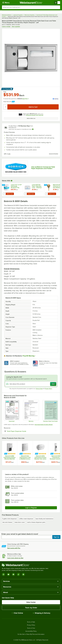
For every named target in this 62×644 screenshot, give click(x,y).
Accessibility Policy (31, 631)
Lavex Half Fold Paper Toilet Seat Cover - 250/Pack (37, 186)
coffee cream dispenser (26, 519)
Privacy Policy (49, 389)
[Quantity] (6, 107)
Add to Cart (10, 194)
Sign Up (56, 537)
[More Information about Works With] (12, 181)
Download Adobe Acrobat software (44, 425)
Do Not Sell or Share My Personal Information (31, 634)
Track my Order (31, 608)
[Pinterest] (23, 574)
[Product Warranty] (31, 411)
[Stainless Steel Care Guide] (50, 411)
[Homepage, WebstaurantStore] (31, 3)
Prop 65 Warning (28, 356)
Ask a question (16, 27)
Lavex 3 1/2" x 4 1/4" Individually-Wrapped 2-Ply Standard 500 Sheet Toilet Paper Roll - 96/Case (16, 186)
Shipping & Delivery (42, 613)
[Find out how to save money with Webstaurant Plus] (4, 185)
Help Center (31, 602)
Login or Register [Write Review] (31, 508)
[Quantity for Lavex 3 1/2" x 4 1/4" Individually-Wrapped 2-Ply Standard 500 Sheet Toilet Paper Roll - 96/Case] (4, 194)
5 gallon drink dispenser (10, 519)
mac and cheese (7, 522)
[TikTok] (18, 574)
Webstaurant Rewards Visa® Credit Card (35, 115)
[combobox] (31, 7)
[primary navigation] (6, 3)
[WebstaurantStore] (26, 565)
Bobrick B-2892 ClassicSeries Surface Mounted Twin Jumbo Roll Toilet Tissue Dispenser (40, 457)
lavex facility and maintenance (44, 519)
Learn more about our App (15, 558)
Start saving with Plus (14, 548)
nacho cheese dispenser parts (36, 522)
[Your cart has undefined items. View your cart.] (57, 3)
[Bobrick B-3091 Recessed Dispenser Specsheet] (12, 411)
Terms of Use (39, 389)
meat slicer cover (20, 522)
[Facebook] (13, 574)
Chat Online (17, 613)
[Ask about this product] (31, 384)
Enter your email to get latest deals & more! (20, 534)
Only (5, 92)
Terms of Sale (31, 622)
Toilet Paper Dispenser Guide (22, 431)
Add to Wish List (31, 118)
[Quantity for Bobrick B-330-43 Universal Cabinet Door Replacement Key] (47, 194)
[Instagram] (3, 574)
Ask (53, 384)
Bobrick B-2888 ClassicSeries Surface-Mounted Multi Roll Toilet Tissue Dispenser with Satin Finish (10, 457)
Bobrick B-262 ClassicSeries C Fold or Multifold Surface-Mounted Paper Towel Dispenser (25, 457)
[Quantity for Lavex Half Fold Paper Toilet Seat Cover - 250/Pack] (25, 194)
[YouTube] (8, 574)
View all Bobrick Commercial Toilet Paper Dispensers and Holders (43, 168)
